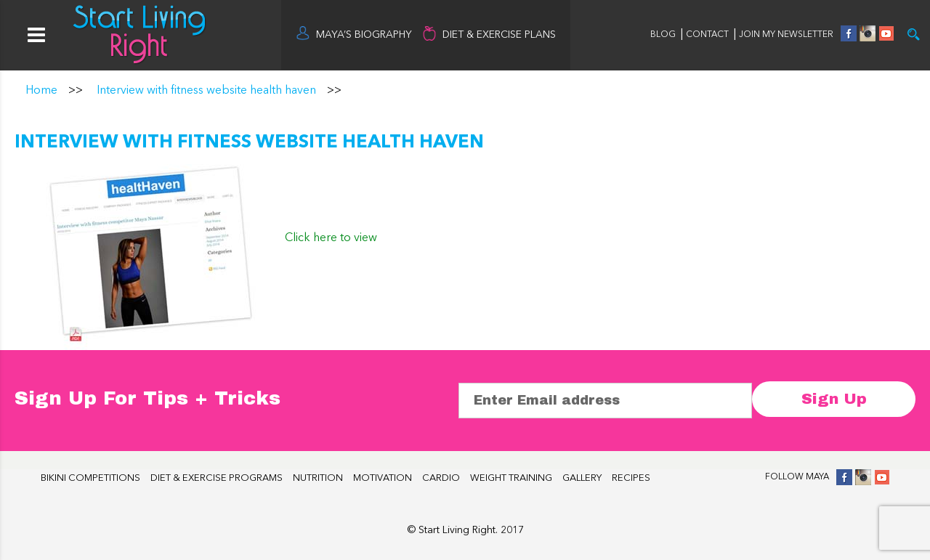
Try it (914, 35)
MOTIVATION (383, 478)
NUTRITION (318, 478)
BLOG (663, 35)
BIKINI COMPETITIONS (90, 478)
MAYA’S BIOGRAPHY (364, 35)
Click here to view (331, 238)
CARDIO (441, 478)
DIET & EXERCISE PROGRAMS (217, 478)
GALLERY (582, 478)
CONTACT (708, 35)
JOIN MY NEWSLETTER (786, 35)
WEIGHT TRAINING (511, 478)
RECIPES (631, 478)
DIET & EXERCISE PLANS (499, 35)
